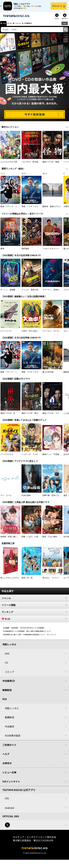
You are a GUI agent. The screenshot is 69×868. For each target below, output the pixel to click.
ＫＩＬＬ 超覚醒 (8, 292)
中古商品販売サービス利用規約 (14, 634)
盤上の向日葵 (48, 375)
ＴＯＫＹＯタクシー (51, 251)
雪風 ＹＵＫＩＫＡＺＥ (32, 209)
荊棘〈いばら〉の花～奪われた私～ (36, 539)
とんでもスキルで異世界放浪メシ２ (15, 164)
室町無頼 (25, 251)
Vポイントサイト (11, 784)
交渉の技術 (26, 498)
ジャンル (34, 601)
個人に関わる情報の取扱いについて (39, 634)
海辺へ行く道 (27, 580)
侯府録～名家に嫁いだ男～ (12, 539)
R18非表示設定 (13, 738)
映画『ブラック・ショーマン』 (13, 209)
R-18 (34, 621)
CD (14, 26)
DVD (6, 26)
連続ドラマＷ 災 (8, 416)
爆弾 (2, 251)
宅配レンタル (12, 711)
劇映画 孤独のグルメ (52, 209)
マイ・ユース (6, 498)
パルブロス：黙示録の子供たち (34, 164)
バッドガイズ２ (7, 457)
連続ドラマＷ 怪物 (51, 164)
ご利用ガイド (9, 747)
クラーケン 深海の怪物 (53, 292)
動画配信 (7, 693)
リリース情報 (34, 608)
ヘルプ (6, 756)
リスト (57, 21)
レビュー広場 (9, 775)
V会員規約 (15, 630)
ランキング (34, 614)
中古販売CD (38, 26)
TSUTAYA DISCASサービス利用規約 (32, 630)
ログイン (65, 21)
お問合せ (7, 766)
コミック (24, 26)
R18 (64, 26)
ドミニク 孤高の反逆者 (32, 292)
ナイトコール (6, 334)
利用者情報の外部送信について (34, 637)
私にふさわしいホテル (10, 580)
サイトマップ (51, 637)
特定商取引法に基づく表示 (12, 637)
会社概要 (6, 630)
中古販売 (10, 729)
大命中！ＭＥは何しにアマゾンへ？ (36, 334)
